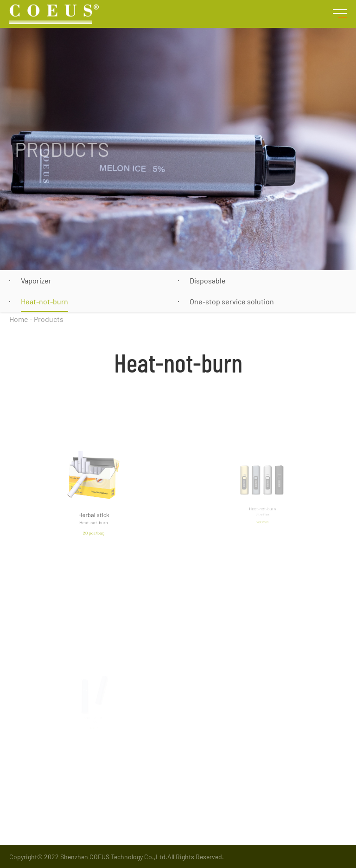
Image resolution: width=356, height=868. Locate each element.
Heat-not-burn (44, 301)
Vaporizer (36, 280)
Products (49, 319)
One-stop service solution (232, 301)
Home (19, 319)
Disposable (208, 280)
